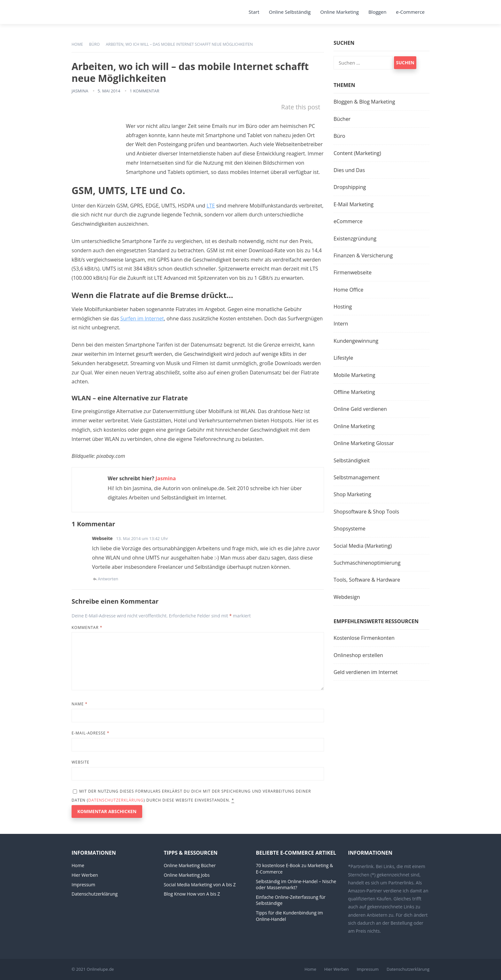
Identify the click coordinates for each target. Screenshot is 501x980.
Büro (94, 44)
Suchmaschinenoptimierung (367, 563)
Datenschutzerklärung (116, 800)
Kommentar (87, 627)
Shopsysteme (350, 529)
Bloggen (377, 12)
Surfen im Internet (142, 318)
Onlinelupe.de (100, 969)
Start (254, 12)
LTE (211, 206)
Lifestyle (343, 358)
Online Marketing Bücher (190, 865)
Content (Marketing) (357, 153)
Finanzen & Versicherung (363, 255)
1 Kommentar (145, 91)
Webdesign (347, 597)
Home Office (348, 290)
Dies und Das (349, 170)
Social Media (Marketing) (363, 546)
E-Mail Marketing (354, 204)
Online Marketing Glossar (364, 443)
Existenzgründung (355, 239)
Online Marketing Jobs (187, 875)
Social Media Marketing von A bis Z (200, 885)
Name (80, 704)
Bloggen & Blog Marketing (364, 102)
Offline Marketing (354, 392)
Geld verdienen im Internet (366, 672)
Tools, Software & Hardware (367, 580)
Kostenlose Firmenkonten (364, 638)
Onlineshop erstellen (358, 655)
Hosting (343, 307)
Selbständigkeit (352, 460)
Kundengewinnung (356, 341)
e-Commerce (410, 12)
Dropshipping (350, 187)
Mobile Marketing (354, 375)
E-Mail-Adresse (90, 733)
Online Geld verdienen (360, 409)
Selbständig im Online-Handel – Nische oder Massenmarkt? (296, 885)
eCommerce (348, 221)
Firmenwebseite (353, 272)
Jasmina (80, 91)
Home (77, 44)
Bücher (342, 119)
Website (81, 762)
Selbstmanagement (357, 477)
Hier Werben (85, 875)
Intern (341, 324)
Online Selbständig (290, 12)
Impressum (83, 885)
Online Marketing (339, 12)
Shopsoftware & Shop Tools (366, 512)
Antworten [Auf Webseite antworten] (108, 579)
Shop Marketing (352, 494)
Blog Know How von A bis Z (192, 894)
